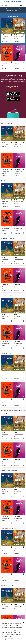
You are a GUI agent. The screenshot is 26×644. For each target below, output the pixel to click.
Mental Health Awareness (10, 471)
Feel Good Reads (7, 124)
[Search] (2, 5)
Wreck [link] (15, 35)
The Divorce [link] (17, 62)
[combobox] (10, 5)
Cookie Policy (5, 640)
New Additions (13, 16)
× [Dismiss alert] (24, 9)
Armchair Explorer (8, 238)
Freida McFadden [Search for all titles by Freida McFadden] (19, 64)
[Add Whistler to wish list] (11, 41)
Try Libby (6, 9)
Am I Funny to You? (8, 181)
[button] (11, 35)
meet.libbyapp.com (13, 88)
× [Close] (23, 623)
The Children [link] (5, 62)
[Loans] (21, 6)
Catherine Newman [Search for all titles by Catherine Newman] (19, 37)
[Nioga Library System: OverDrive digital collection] (13, 2)
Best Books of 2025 (8, 586)
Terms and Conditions (7, 624)
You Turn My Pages (8, 296)
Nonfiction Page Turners (10, 528)
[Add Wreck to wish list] (23, 41)
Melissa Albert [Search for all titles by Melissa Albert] (6, 64)
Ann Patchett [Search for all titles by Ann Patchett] (6, 37)
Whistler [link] (4, 35)
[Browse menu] (24, 5)
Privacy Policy (18, 624)
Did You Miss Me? (8, 353)
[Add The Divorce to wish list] (23, 69)
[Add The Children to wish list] (11, 69)
